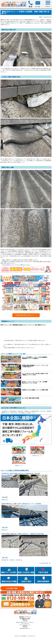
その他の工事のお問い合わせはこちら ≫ (26, 315)
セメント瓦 (34, 23)
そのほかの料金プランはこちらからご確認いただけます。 (16, 265)
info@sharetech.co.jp (26, 625)
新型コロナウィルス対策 (20, 256)
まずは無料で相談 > (12, 588)
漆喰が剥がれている (16, 21)
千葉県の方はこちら (37, 456)
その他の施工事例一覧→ (45, 563)
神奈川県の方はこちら (19, 456)
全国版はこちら (19, 465)
